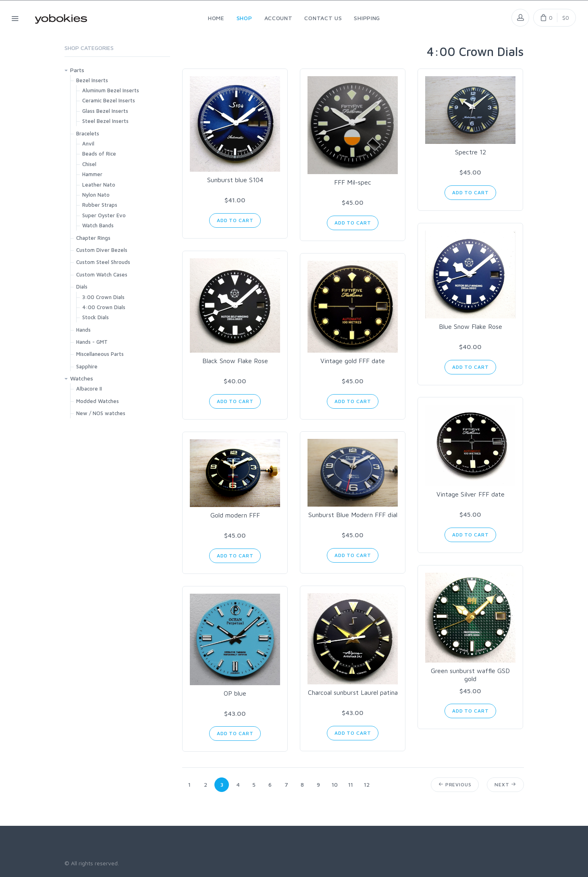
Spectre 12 (471, 152)
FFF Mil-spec (353, 182)
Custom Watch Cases (102, 274)
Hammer (92, 174)
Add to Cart (235, 220)
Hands (83, 330)
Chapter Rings (93, 238)
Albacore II (89, 389)
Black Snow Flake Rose (235, 361)
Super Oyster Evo (104, 215)
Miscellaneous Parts (100, 354)
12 (367, 785)
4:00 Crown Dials (104, 307)
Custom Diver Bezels (102, 250)
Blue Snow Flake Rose (471, 326)
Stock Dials (96, 317)
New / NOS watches (101, 413)
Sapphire (87, 366)
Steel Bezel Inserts (105, 121)
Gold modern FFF (235, 515)
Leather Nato (99, 185)
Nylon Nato (96, 195)
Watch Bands (98, 225)
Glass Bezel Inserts (105, 111)
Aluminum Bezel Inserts (111, 90)
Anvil (88, 143)
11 (351, 785)
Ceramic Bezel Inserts (109, 100)
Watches (82, 378)
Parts (77, 70)
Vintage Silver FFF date (471, 494)
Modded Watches (98, 401)
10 (335, 785)
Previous (455, 785)
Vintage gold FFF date (353, 361)
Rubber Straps (100, 205)
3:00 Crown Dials (103, 297)
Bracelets (88, 133)
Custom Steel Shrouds (103, 262)
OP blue (235, 693)
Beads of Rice (99, 154)
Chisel (89, 164)
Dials (82, 287)
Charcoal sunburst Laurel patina (353, 692)
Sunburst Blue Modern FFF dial (353, 515)
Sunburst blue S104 (235, 180)
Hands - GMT (92, 342)
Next (505, 785)
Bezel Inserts (92, 80)
